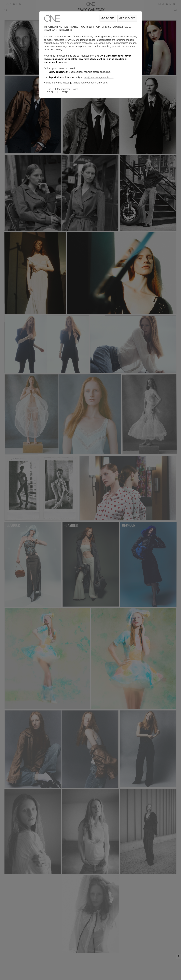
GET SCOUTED (127, 18)
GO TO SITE (108, 18)
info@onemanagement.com (99, 78)
